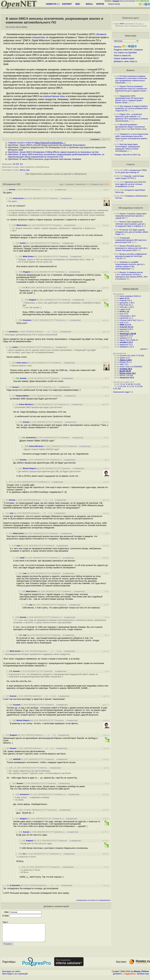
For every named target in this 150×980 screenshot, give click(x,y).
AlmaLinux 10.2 (127, 378)
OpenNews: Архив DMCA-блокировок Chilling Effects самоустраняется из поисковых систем (53, 152)
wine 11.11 (125, 298)
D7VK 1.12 (124, 312)
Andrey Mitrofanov (26, 404)
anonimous (13, 332)
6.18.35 (129, 384)
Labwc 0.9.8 (125, 309)
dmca (22, 170)
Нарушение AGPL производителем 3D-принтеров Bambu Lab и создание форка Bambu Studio (129, 99)
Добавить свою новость (125, 61)
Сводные (138, 50)
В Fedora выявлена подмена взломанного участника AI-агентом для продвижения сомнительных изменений (131, 79)
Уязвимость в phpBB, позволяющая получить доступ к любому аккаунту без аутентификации (130, 265)
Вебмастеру (143, 977)
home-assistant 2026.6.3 (130, 296)
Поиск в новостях (122, 55)
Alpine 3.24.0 (126, 360)
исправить (95, 139)
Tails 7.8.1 (124, 364)
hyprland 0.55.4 (126, 329)
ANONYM (17, 759)
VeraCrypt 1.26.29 (128, 334)
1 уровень (69, 184)
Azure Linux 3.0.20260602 (131, 367)
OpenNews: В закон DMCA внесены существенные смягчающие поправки (44, 159)
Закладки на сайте (11, 975)
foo (24, 854)
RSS (107, 184)
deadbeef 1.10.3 (127, 347)
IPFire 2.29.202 (126, 375)
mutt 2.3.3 (124, 323)
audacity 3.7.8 (126, 338)
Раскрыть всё (97, 184)
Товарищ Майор (22, 396)
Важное (131, 70)
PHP (122, 24)
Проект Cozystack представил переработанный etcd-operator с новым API (131, 216)
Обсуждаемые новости (131, 208)
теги (117, 4)
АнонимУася (31, 438)
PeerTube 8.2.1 (126, 305)
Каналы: (118, 47)
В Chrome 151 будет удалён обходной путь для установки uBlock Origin (132, 232)
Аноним (12, 189)
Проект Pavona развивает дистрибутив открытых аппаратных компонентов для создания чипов (131, 89)
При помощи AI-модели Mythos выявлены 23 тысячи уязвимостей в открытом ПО (132, 108)
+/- (88, 184)
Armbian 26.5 (126, 369)
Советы (131, 164)
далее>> (144, 349)
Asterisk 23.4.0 (126, 327)
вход (122, 1)
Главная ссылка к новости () (37, 143)
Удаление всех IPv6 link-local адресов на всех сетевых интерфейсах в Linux (131, 184)
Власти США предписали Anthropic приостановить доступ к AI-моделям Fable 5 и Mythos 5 (130, 224)
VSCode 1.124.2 (127, 307)
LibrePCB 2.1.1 (126, 318)
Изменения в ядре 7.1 (123, 392)
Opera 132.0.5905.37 (129, 340)
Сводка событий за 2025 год (128, 155)
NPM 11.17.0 (125, 325)
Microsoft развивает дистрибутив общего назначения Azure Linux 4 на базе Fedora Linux (131, 127)
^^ (45, 198)
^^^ (48, 198)
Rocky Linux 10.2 (128, 373)
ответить (36, 189)
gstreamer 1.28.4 (127, 303)
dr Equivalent (15, 885)
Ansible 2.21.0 (126, 342)
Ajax (61, 184)
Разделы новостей (123, 50)
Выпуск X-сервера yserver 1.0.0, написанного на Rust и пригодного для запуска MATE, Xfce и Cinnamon (131, 276)
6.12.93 (137, 384)
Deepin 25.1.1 (126, 362)
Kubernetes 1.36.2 (128, 316)
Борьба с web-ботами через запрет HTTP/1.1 (130, 177)
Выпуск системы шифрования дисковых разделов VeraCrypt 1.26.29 (131, 256)
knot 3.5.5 (124, 314)
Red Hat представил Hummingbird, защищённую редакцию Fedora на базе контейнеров (128, 148)
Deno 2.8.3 (124, 331)
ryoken (15, 347)
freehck (23, 243)
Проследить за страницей (15, 977)
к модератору (61, 189)
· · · (48, 189)
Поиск (111, 4)
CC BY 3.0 (18, 164)
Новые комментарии (124, 58)
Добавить (118, 977)
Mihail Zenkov (22, 225)
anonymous (24, 794)
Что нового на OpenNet (125, 53)
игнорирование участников (86, 900)
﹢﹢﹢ (43, 189)
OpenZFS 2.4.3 (126, 336)
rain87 (22, 558)
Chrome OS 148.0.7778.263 (132, 356)
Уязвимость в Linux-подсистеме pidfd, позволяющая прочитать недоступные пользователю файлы (132, 136)
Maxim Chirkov (141, 975)
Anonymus (27, 320)
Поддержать (130, 977)
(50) (18, 184)
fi (26, 288)
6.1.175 (130, 386)
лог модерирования (103, 900)
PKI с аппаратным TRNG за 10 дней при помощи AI (131, 171)
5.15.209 (139, 386)
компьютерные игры (54, 96)
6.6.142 (123, 386)
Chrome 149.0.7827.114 (130, 320)
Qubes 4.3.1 (125, 358)
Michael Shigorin (29, 468)
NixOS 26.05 (125, 371)
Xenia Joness (18, 198)
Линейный (80, 184)
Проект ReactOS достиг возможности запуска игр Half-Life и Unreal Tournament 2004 (131, 248)
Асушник (17, 705)
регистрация (130, 1)
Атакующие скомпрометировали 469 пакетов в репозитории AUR (131, 240)
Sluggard (26, 272)
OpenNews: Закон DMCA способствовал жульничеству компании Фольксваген (47, 145)
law (28, 170)
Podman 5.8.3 (126, 301)
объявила (101, 34)
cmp (11, 513)
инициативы (39, 37)
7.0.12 (122, 384)
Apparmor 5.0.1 (126, 345)
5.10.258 (117, 389)
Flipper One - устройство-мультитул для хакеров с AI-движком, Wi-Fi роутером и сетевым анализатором (132, 118)
